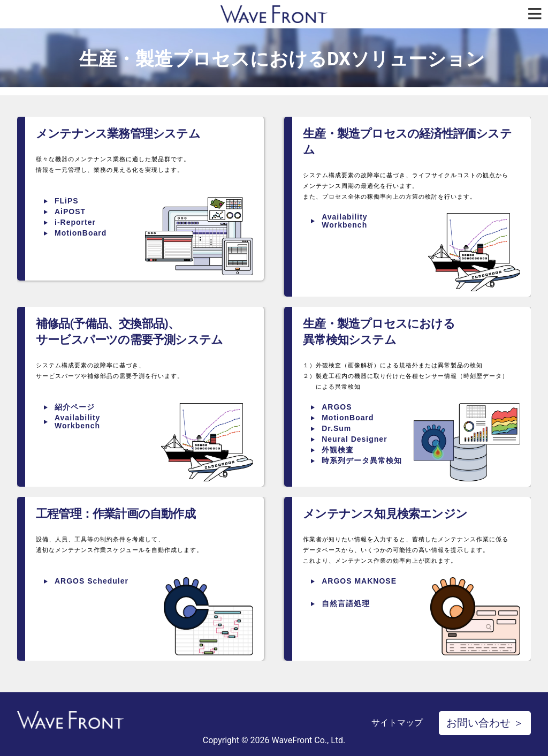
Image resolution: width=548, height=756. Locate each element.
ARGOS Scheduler (92, 581)
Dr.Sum (336, 428)
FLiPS (67, 201)
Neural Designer (354, 439)
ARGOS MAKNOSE (359, 581)
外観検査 (338, 450)
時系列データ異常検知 (362, 460)
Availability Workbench (344, 221)
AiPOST (70, 211)
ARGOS (337, 407)
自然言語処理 (346, 603)
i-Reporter (75, 222)
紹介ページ (75, 407)
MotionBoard (81, 233)
